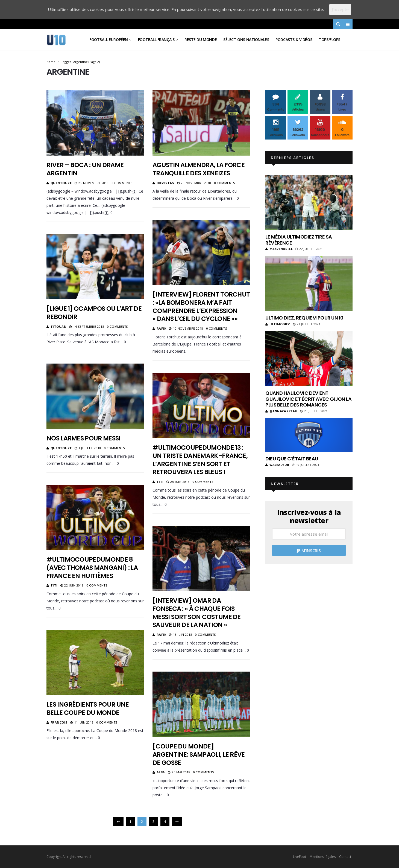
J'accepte (340, 9)
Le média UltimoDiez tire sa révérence (299, 240)
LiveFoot (300, 857)
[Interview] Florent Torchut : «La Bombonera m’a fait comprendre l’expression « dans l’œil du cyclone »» (201, 307)
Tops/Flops (329, 40)
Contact (345, 857)
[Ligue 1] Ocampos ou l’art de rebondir (94, 313)
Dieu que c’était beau (292, 459)
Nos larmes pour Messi (84, 438)
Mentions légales (323, 857)
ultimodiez (278, 324)
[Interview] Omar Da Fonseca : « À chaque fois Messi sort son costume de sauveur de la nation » (197, 613)
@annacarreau (281, 411)
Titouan (59, 326)
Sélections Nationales (246, 40)
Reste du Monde (201, 40)
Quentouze (61, 183)
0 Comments (122, 183)
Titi (160, 482)
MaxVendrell (279, 249)
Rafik (162, 328)
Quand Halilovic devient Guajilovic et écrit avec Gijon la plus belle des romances (308, 399)
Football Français (156, 40)
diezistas (165, 183)
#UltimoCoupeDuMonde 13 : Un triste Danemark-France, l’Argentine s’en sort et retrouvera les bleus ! (200, 460)
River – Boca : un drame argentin (85, 169)
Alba (161, 772)
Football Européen (109, 40)
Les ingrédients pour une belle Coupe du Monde (88, 709)
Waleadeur (277, 465)
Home (51, 62)
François (59, 722)
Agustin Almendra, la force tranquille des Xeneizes (199, 169)
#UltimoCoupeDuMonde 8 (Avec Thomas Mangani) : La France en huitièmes (92, 568)
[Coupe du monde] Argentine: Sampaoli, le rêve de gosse (199, 754)
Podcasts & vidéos (294, 40)
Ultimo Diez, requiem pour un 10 (304, 318)
